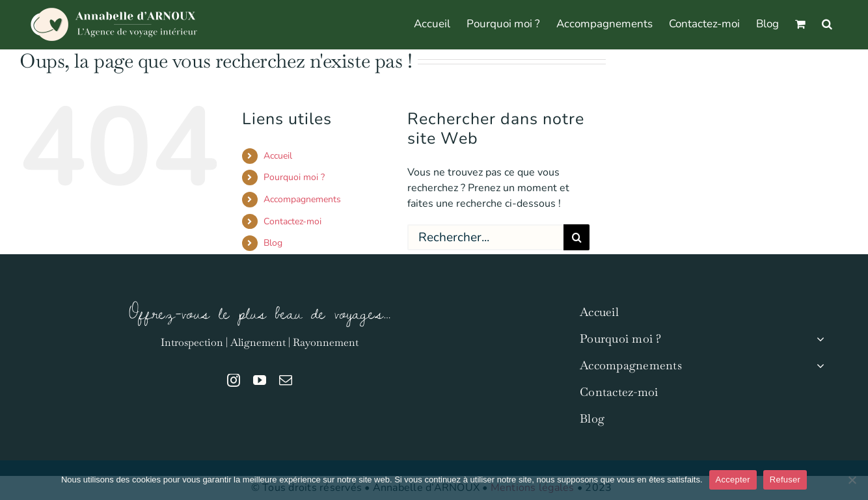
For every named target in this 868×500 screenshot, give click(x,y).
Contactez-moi (292, 221)
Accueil (278, 156)
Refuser (785, 480)
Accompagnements (302, 199)
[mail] (286, 380)
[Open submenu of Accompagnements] (818, 366)
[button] (827, 23)
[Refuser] (852, 480)
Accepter (733, 480)
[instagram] (234, 380)
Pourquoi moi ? (294, 177)
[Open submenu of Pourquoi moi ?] (818, 339)
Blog (273, 243)
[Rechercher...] (485, 237)
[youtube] (260, 380)
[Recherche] (576, 237)
